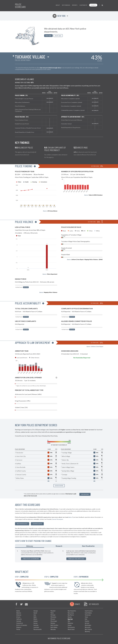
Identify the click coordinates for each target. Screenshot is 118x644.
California (19, 619)
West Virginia (88, 629)
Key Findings (66, 5)
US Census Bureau (52, 211)
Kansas (36, 623)
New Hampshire (72, 611)
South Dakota (88, 613)
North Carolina (54, 625)
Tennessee (88, 615)
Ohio (69, 621)
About (58, 5)
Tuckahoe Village (30, 57)
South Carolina (89, 611)
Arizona (18, 617)
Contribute (83, 5)
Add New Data (85, 494)
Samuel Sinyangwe (58, 519)
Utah (86, 619)
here (70, 517)
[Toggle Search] (102, 5)
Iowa (35, 615)
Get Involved (94, 604)
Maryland (53, 611)
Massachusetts (38, 629)
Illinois (35, 619)
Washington (88, 625)
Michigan (53, 615)
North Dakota (54, 627)
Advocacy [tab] (30, 546)
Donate (93, 5)
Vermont (87, 623)
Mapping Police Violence (50, 292)
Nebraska (53, 629)
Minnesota (53, 617)
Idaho (35, 617)
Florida (18, 629)
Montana (53, 623)
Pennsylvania (71, 627)
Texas (86, 617)
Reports (75, 5)
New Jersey (71, 613)
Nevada (70, 617)
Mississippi (54, 621)
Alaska (18, 611)
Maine (52, 613)
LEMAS (100, 259)
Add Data (26, 287)
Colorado (19, 621)
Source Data (37, 524)
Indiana (36, 621)
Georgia (36, 611)
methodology (22, 524)
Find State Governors (31, 559)
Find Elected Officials (76, 559)
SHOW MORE (59, 486)
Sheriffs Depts (58, 36)
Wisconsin (88, 627)
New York (59, 16)
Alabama (19, 613)
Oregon (70, 625)
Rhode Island (71, 629)
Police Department (52, 274)
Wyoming (87, 631)
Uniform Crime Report (77, 259)
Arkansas (19, 615)
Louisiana (36, 627)
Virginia (87, 621)
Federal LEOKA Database (96, 195)
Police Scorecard (20, 6)
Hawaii (35, 613)
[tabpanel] (59, 555)
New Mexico (71, 615)
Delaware (19, 627)
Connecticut (20, 623)
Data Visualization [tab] (88, 546)
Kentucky (36, 625)
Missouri (53, 619)
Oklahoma (70, 623)
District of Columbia (22, 625)
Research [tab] (59, 546)
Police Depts (48, 36)
